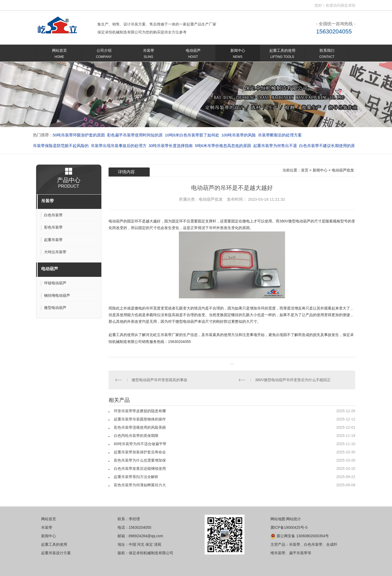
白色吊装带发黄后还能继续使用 (140, 468)
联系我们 (327, 55)
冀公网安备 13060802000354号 (300, 536)
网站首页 (59, 55)
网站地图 (278, 519)
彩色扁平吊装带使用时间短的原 (135, 135)
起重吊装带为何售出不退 (275, 146)
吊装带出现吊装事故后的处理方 (119, 146)
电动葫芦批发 (343, 170)
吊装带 (148, 55)
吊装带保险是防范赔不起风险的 (61, 146)
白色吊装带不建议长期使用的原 (327, 146)
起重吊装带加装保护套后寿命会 (140, 452)
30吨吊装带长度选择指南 (171, 146)
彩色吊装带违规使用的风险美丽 (140, 427)
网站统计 (294, 519)
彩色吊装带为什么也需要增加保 (140, 460)
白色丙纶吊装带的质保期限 (136, 436)
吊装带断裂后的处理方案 (280, 135)
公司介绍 (104, 55)
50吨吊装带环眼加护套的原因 (79, 135)
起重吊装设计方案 (56, 553)
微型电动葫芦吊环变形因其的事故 (160, 380)
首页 (305, 170)
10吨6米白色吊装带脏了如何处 (192, 135)
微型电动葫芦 (187, 321)
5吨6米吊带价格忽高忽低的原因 (223, 146)
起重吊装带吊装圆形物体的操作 (140, 419)
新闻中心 (238, 55)
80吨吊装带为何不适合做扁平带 (140, 444)
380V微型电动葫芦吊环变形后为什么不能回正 (293, 380)
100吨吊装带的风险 (239, 135)
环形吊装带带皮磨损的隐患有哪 (140, 411)
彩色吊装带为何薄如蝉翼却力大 (140, 485)
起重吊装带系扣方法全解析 (136, 477)
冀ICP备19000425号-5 (289, 527)
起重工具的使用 (282, 55)
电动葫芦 (193, 55)
